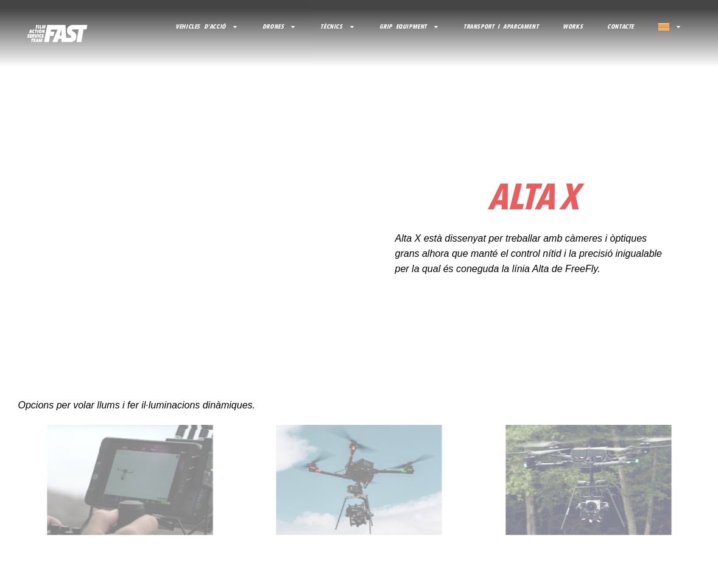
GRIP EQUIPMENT (409, 27)
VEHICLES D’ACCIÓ (207, 27)
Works (573, 27)
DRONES (280, 27)
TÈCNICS (337, 27)
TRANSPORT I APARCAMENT (501, 27)
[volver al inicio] (58, 33)
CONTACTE (621, 27)
